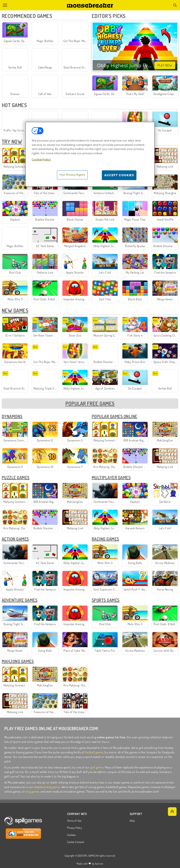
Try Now (12, 141)
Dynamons (12, 416)
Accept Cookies (119, 175)
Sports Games (106, 600)
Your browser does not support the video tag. (135, 47)
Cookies (71, 835)
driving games (31, 791)
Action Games (15, 539)
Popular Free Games (90, 403)
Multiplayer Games (111, 477)
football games (94, 752)
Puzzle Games (16, 477)
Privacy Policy (74, 828)
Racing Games (105, 539)
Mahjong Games (18, 661)
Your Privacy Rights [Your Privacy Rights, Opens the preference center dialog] (72, 175)
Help (132, 821)
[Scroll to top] (172, 812)
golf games (97, 767)
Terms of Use (74, 821)
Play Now (165, 65)
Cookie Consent (76, 842)
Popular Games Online (114, 416)
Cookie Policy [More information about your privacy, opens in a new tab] (41, 160)
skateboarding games (47, 787)
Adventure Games (20, 600)
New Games (15, 310)
